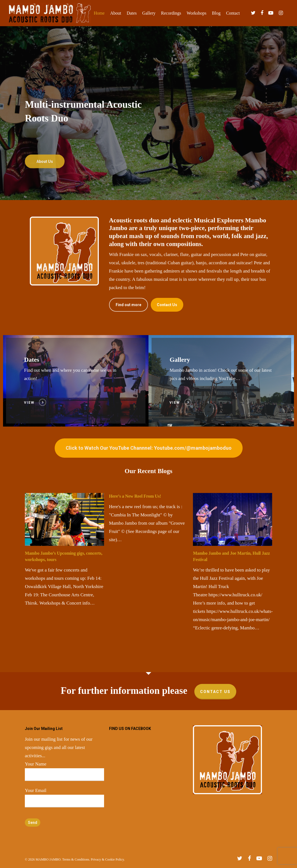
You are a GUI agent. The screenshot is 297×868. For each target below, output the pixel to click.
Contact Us (215, 692)
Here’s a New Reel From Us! (135, 496)
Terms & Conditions (76, 859)
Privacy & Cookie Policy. (108, 859)
